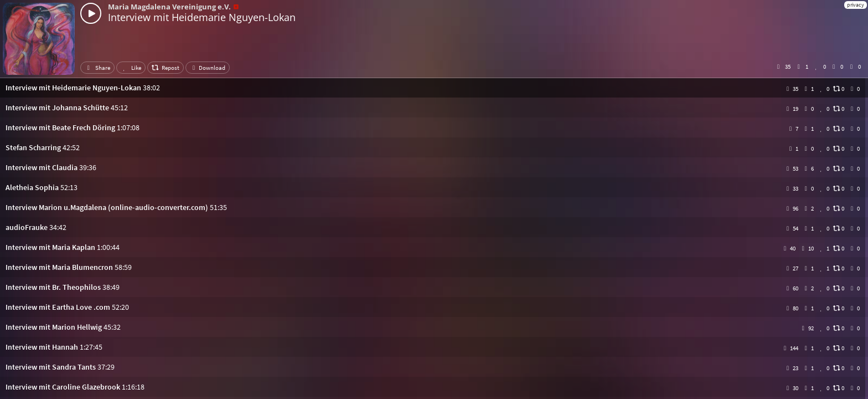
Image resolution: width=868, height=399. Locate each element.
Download (208, 68)
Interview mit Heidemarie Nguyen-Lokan (202, 17)
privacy (856, 5)
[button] (434, 88)
